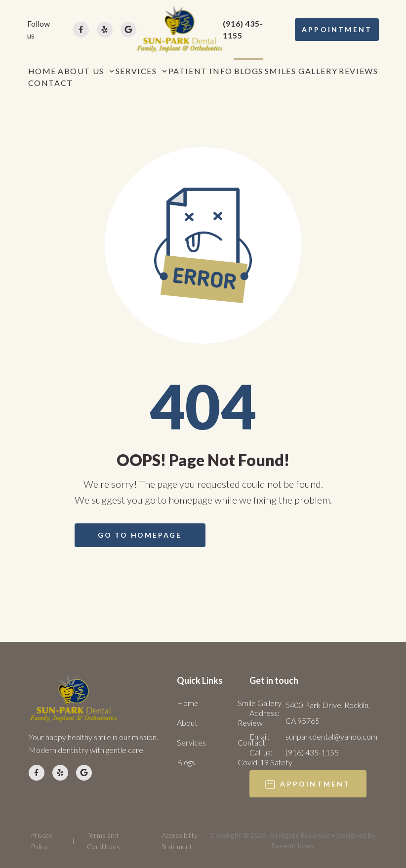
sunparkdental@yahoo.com (331, 736)
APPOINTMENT (337, 29)
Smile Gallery (260, 703)
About (187, 723)
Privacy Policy (41, 841)
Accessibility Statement (180, 841)
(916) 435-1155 (243, 29)
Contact (251, 742)
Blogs (186, 762)
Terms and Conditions (103, 841)
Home (188, 703)
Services (191, 742)
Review (250, 723)
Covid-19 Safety (265, 762)
